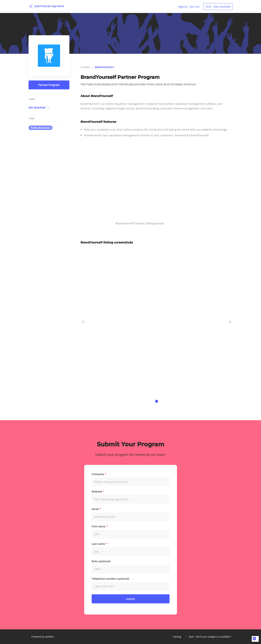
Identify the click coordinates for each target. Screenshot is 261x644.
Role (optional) (101, 561)
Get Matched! (39, 107)
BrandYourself (105, 67)
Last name (98, 544)
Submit (130, 599)
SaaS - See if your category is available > (210, 637)
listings (85, 67)
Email (95, 509)
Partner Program (49, 85)
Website (97, 491)
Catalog (177, 637)
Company (98, 474)
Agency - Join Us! (189, 6)
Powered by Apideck (43, 637)
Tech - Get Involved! (218, 6)
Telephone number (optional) (110, 579)
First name (99, 526)
